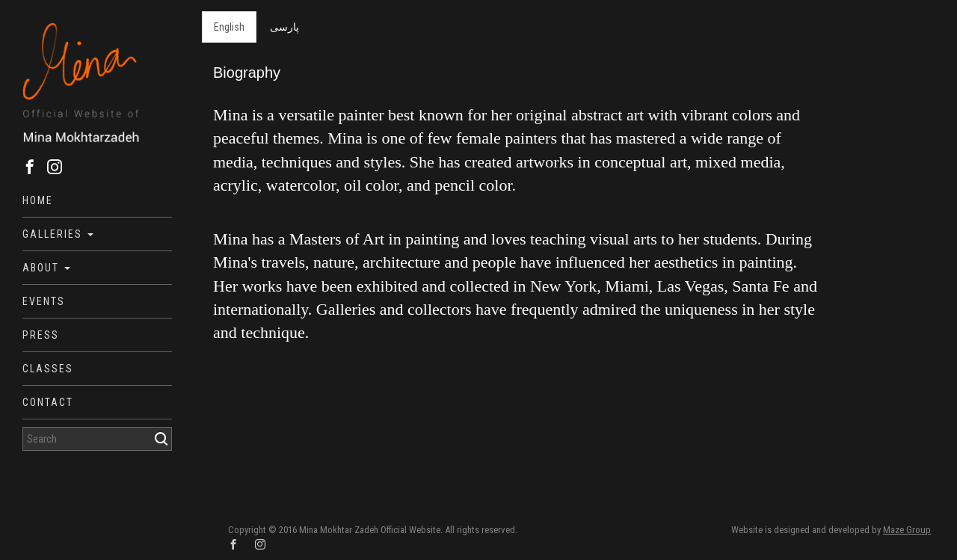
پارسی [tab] (284, 27)
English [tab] (229, 27)
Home (38, 200)
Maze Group (907, 530)
